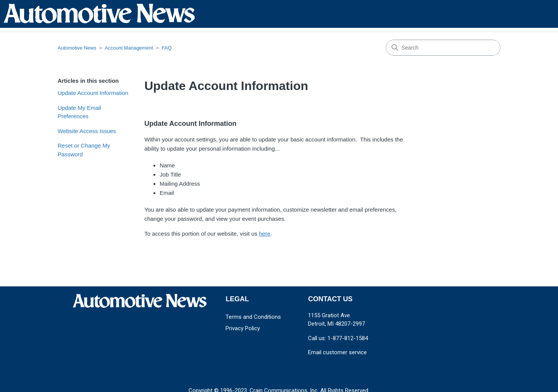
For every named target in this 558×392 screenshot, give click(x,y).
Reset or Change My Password (84, 150)
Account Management (129, 48)
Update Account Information (93, 93)
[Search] (443, 48)
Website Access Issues (87, 131)
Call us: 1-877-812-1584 (338, 338)
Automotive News (77, 48)
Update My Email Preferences (79, 112)
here (264, 234)
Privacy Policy (243, 328)
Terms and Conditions (253, 317)
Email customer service (337, 352)
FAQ (167, 48)
